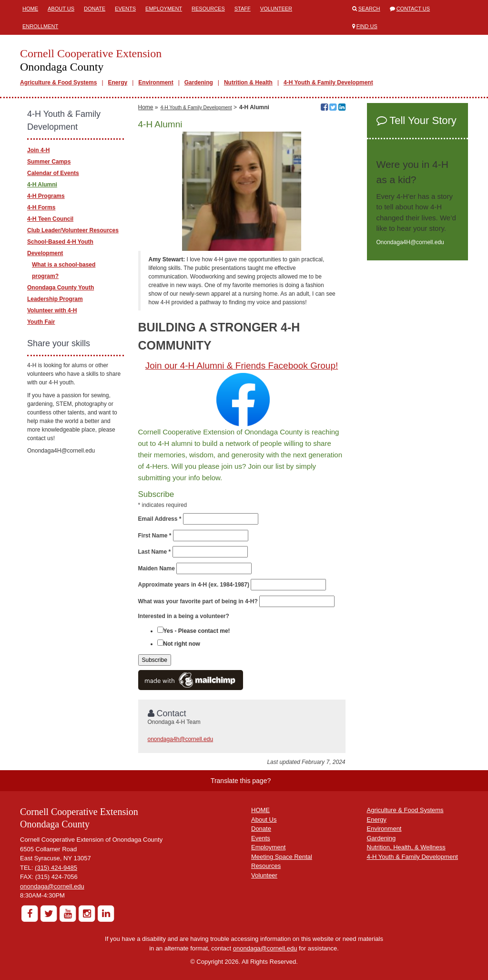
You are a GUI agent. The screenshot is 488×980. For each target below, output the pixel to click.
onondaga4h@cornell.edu (181, 739)
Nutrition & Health (248, 83)
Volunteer (276, 9)
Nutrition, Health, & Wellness (406, 847)
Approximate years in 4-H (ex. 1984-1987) (194, 585)
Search (369, 9)
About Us (61, 9)
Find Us (367, 26)
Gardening (199, 83)
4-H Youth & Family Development (328, 83)
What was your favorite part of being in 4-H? (198, 601)
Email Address (160, 519)
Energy (118, 83)
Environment (156, 83)
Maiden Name (157, 568)
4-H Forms (41, 207)
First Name (155, 536)
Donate (95, 9)
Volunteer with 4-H (52, 310)
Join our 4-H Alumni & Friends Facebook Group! (242, 366)
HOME (260, 810)
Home (30, 9)
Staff (243, 9)
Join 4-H (38, 150)
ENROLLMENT (40, 26)
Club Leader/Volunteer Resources (73, 230)
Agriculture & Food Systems (58, 83)
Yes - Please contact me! (197, 631)
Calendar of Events (53, 173)
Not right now (182, 644)
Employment (164, 9)
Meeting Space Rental (282, 857)
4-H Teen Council (50, 219)
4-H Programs (46, 196)
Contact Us (413, 9)
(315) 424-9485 (56, 868)
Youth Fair (41, 322)
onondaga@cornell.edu (52, 886)
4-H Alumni (42, 185)
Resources (208, 9)
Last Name (155, 552)
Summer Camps (49, 162)
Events (125, 9)
